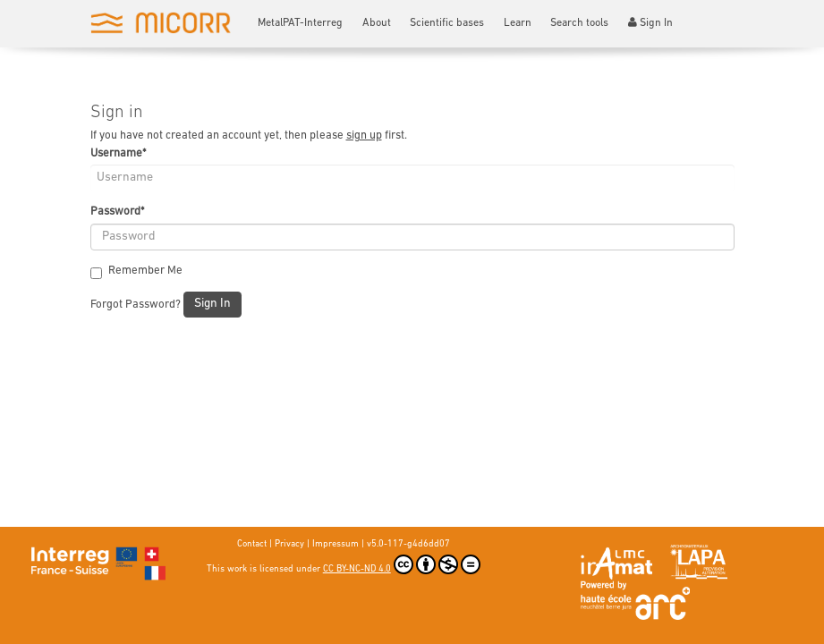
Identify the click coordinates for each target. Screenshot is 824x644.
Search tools (579, 23)
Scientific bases (447, 23)
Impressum (336, 544)
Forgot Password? (136, 305)
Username (118, 153)
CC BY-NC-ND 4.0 (402, 564)
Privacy (289, 544)
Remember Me (136, 271)
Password (117, 212)
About (377, 23)
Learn (518, 23)
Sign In (651, 23)
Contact (252, 544)
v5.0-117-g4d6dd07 (408, 544)
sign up (364, 136)
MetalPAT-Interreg (300, 23)
